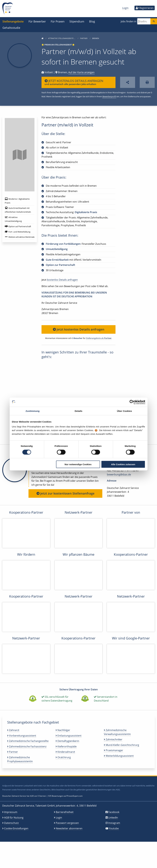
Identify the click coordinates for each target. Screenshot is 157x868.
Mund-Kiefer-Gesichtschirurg (121, 745)
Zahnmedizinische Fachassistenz (27, 746)
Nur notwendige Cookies (78, 464)
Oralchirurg (63, 757)
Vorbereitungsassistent (22, 736)
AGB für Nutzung (14, 818)
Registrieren (145, 8)
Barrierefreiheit (65, 812)
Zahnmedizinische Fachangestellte (28, 741)
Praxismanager (113, 750)
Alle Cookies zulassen (123, 464)
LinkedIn (113, 818)
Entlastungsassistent (69, 736)
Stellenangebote (13, 21)
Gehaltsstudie (11, 28)
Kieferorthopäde (66, 746)
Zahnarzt (13, 730)
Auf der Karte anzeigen (81, 72)
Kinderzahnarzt (65, 752)
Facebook (114, 812)
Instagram (114, 823)
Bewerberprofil (109, 96)
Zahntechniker (113, 739)
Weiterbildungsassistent (119, 756)
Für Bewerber (37, 21)
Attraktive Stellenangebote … (62, 38)
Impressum (11, 812)
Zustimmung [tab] (33, 411)
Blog (92, 21)
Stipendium (77, 21)
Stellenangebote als (99, 338)
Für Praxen (58, 21)
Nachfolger (63, 730)
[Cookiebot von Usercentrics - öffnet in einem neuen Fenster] (132, 402)
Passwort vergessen (67, 823)
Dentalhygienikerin (67, 741)
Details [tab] (79, 411)
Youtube (114, 828)
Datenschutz (11, 823)
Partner (84, 38)
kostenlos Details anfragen (62, 280)
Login (125, 8)
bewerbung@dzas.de (119, 475)
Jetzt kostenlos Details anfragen (79, 329)
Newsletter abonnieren (69, 828)
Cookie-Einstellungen (16, 828)
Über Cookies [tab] (125, 411)
